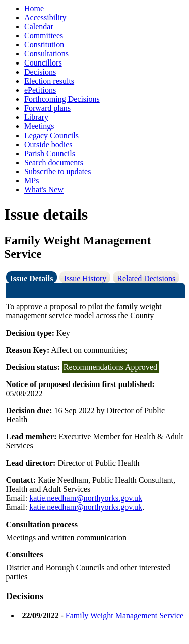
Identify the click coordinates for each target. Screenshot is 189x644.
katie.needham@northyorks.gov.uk (86, 498)
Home (34, 8)
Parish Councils (50, 153)
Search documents (54, 163)
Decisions (40, 72)
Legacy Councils (51, 135)
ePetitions (40, 90)
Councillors (43, 63)
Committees (44, 36)
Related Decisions (146, 278)
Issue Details (32, 278)
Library (36, 117)
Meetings (39, 126)
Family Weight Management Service (124, 616)
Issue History (85, 278)
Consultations (46, 54)
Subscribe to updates (57, 172)
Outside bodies (48, 144)
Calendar (39, 26)
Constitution (44, 45)
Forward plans (47, 108)
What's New (44, 190)
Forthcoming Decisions (62, 99)
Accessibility (45, 17)
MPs (31, 181)
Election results (49, 81)
